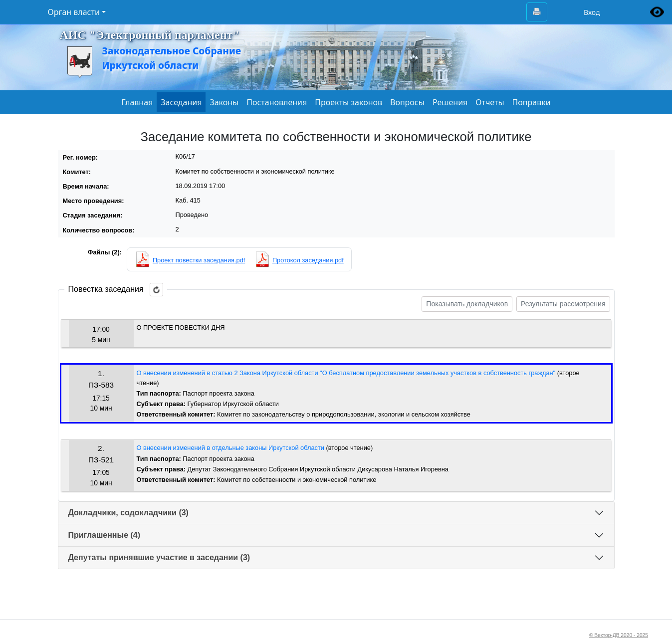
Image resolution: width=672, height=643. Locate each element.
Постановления (277, 102)
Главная (137, 102)
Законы (224, 102)
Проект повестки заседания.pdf (199, 260)
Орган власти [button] (74, 12)
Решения (450, 102)
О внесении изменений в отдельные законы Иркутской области (230, 448)
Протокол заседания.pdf (308, 260)
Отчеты (490, 102)
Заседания (181, 102)
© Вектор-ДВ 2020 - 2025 (619, 635)
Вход (592, 12)
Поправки (532, 102)
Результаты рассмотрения (563, 304)
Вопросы (407, 102)
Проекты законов (348, 102)
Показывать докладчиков (467, 304)
